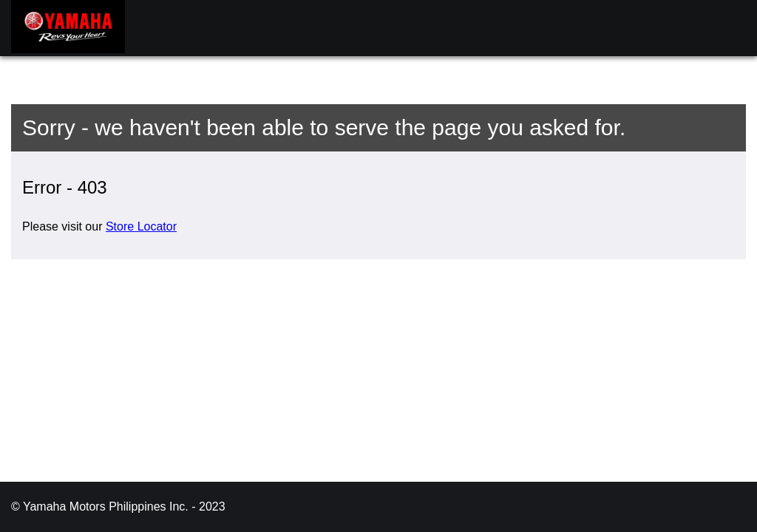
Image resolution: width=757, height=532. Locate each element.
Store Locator (141, 226)
